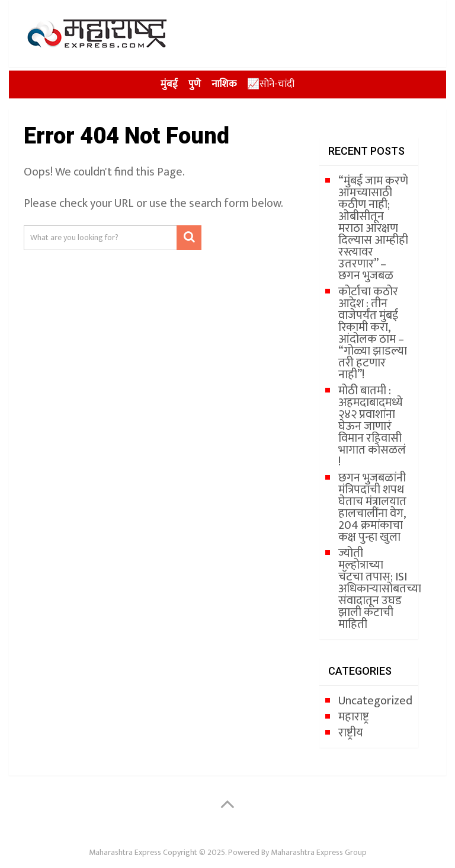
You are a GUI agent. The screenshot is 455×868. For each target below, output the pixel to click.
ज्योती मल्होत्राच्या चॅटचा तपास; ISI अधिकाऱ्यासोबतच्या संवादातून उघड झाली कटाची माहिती (380, 589)
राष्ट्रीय (351, 733)
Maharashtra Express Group (319, 852)
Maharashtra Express (125, 852)
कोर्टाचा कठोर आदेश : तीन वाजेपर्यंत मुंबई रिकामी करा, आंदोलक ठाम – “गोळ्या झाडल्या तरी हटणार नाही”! (373, 333)
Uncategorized (375, 701)
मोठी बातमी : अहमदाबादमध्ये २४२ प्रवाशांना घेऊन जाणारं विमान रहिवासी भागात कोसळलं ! (372, 426)
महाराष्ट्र (354, 717)
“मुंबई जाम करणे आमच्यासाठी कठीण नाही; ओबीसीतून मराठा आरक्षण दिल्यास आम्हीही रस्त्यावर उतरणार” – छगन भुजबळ (373, 228)
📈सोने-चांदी (271, 84)
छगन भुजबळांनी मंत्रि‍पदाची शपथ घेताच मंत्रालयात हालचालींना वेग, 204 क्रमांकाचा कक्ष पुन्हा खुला (372, 508)
